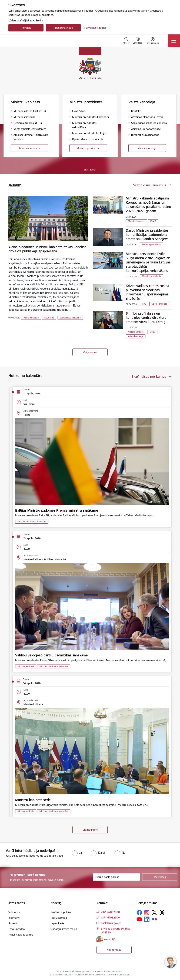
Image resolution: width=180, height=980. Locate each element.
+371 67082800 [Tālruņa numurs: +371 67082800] (110, 912)
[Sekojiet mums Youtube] (139, 919)
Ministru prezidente (88, 148)
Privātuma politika (61, 912)
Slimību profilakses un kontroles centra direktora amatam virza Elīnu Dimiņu (147, 318)
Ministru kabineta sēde (33, 800)
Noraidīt (26, 28)
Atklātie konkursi (136, 332)
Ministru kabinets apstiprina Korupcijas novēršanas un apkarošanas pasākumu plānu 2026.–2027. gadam (148, 205)
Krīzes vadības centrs (21, 935)
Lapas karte (57, 923)
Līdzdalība (49, 318)
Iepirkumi (14, 918)
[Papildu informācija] (114, 939)
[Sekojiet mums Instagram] (147, 913)
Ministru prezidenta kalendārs (32, 522)
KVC (144, 304)
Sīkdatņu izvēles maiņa (64, 929)
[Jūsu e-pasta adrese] (116, 877)
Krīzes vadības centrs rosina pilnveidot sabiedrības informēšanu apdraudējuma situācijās (147, 292)
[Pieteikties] (160, 877)
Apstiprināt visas (63, 28)
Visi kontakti (114, 950)
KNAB (153, 221)
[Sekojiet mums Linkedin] (147, 919)
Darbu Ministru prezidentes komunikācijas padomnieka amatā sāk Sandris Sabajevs (147, 235)
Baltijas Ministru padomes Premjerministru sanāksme (57, 510)
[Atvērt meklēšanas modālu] (126, 41)
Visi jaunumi (90, 352)
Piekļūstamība (59, 918)
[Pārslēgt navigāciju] (174, 41)
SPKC (152, 332)
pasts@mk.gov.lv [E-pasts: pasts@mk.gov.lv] (111, 923)
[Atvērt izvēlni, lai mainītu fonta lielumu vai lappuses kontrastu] (153, 41)
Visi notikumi (90, 830)
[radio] (77, 853)
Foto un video (17, 929)
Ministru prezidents (151, 244)
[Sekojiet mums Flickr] (154, 919)
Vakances (14, 912)
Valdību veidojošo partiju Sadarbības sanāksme (51, 655)
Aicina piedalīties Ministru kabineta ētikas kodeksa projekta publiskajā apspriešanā (47, 249)
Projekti (13, 923)
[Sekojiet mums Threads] (162, 913)
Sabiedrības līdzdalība (70, 318)
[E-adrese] (104, 939)
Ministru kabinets (29, 148)
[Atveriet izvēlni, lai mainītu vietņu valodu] (138, 41)
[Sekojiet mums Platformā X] (154, 913)
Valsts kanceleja (147, 148)
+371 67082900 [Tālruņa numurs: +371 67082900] (110, 918)
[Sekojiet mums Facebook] (139, 913)
